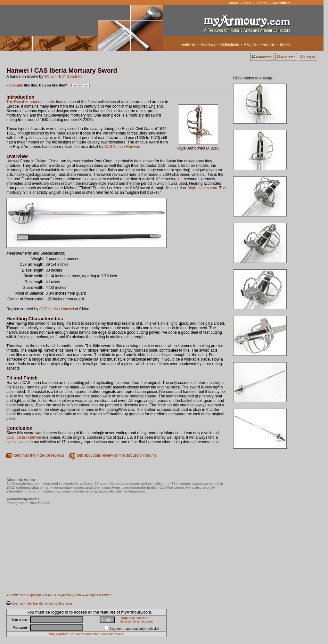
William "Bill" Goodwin (63, 77)
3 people (16, 85)
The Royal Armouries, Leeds (31, 102)
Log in (310, 57)
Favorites (264, 57)
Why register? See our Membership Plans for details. (86, 634)
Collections (230, 45)
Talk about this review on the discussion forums (116, 455)
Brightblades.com (202, 188)
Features (188, 45)
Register (288, 57)
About (233, 3)
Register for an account (136, 621)
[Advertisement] (123, 572)
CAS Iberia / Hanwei (122, 147)
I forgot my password (134, 618)
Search (262, 3)
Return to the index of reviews (39, 455)
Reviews (208, 45)
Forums (268, 45)
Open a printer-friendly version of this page (42, 603)
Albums (250, 45)
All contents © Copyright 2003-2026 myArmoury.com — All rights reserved (59, 595)
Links (247, 3)
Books (285, 45)
